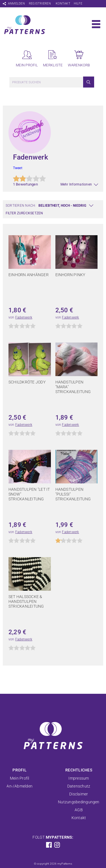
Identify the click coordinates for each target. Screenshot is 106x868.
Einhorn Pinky (70, 275)
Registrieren (40, 4)
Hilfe (78, 4)
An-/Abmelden (20, 786)
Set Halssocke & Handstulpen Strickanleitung (26, 601)
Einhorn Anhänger (29, 275)
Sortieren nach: (21, 206)
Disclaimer (79, 794)
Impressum (79, 778)
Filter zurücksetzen (24, 213)
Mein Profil (20, 778)
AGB (79, 810)
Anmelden (16, 4)
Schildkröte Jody (27, 382)
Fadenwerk (24, 317)
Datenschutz (79, 786)
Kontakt (63, 4)
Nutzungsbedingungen (79, 802)
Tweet (18, 168)
